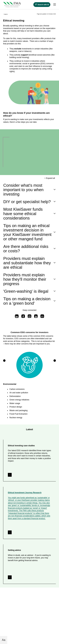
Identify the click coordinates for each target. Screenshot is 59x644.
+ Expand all (50, 178)
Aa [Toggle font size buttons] (4, 640)
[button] (4, 361)
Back (5, 14)
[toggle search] (42, 5)
